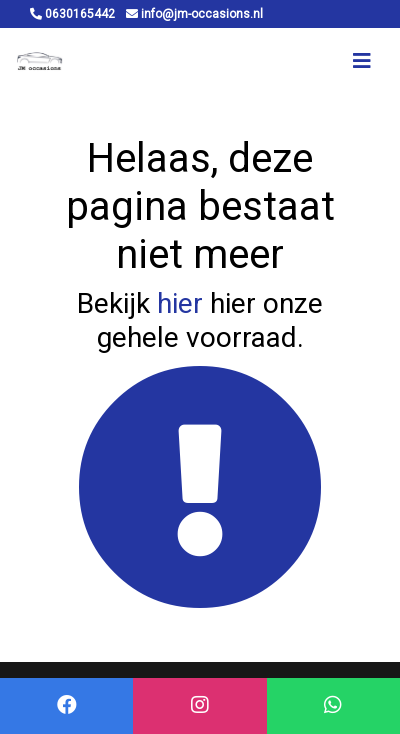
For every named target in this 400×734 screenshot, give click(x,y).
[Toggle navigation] (362, 61)
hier (180, 303)
